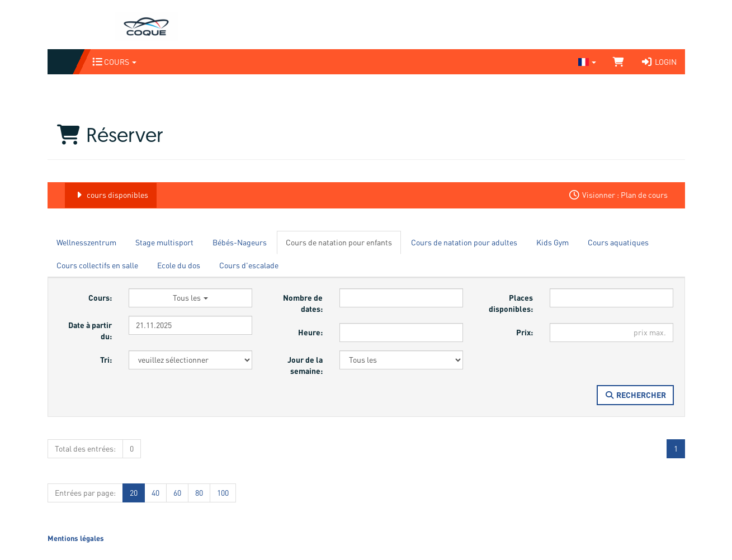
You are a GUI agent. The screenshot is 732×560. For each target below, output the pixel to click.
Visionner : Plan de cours (618, 195)
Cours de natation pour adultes (464, 242)
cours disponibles (111, 195)
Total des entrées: (85, 449)
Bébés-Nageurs (240, 242)
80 (199, 493)
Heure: (310, 332)
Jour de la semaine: (305, 365)
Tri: (106, 360)
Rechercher (635, 395)
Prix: (525, 332)
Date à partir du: (90, 331)
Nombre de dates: (303, 303)
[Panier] (618, 62)
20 (134, 493)
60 (177, 493)
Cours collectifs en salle (97, 265)
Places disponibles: (511, 303)
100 (223, 493)
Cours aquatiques (618, 242)
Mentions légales (76, 538)
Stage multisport (164, 242)
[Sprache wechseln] (587, 62)
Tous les (190, 298)
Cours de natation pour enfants (339, 242)
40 (155, 493)
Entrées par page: (85, 493)
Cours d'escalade (249, 265)
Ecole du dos (179, 265)
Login (659, 62)
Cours (114, 62)
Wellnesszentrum (86, 242)
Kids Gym (552, 242)
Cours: (100, 298)
